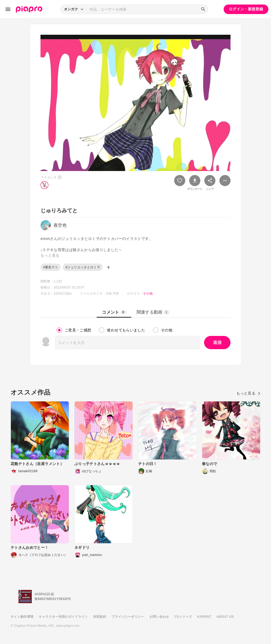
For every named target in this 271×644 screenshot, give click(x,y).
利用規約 (100, 617)
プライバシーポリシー (128, 617)
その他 (148, 293)
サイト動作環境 (22, 617)
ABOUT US (225, 617)
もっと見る (248, 393)
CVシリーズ (183, 617)
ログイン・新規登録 (246, 9)
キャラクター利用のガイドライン (63, 617)
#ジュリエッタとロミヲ (83, 267)
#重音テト (51, 267)
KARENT (204, 617)
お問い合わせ (159, 617)
